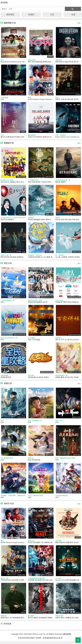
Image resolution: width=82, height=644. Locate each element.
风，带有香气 (60, 256)
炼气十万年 (59, 423)
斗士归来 (58, 581)
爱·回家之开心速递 (7, 181)
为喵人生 (31, 460)
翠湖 (57, 98)
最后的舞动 (32, 136)
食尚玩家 (31, 377)
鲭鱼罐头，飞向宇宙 (35, 256)
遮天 (2, 423)
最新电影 (10, 14)
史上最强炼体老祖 (7, 460)
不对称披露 (4, 98)
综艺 (52, 14)
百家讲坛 (58, 339)
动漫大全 (8, 385)
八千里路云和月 (33, 181)
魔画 (29, 98)
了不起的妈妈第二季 (7, 302)
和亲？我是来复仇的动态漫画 (65, 460)
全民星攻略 (4, 377)
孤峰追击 (4, 619)
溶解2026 (59, 60)
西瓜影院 (4, 3)
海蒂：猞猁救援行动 (35, 423)
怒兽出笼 (31, 543)
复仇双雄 (31, 619)
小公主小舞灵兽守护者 (36, 498)
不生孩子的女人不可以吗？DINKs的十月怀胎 (16, 219)
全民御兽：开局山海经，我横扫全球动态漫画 (16, 498)
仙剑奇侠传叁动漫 (61, 498)
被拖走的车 (32, 60)
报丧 (2, 60)
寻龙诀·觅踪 (59, 619)
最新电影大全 (10, 23)
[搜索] (73, 9)
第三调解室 (32, 339)
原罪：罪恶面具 (61, 136)
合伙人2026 (59, 302)
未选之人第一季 (6, 256)
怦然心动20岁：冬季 (35, 302)
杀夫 (2, 136)
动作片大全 (9, 506)
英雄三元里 (4, 581)
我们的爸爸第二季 (61, 377)
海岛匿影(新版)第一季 (63, 181)
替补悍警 (58, 543)
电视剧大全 (9, 144)
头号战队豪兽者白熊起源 (36, 581)
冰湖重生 (31, 219)
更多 (79, 23)
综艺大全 (8, 264)
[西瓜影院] (67, 637)
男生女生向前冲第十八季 (9, 339)
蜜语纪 (58, 219)
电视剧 (31, 14)
